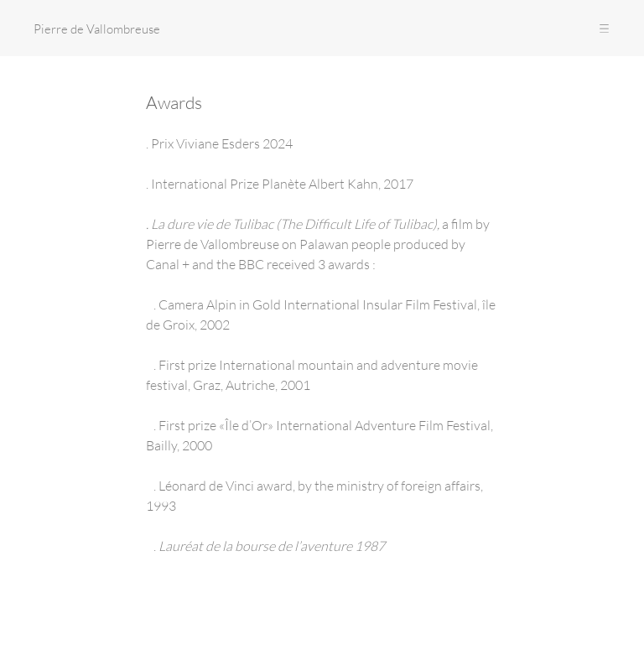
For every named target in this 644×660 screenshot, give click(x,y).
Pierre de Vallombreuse (97, 29)
